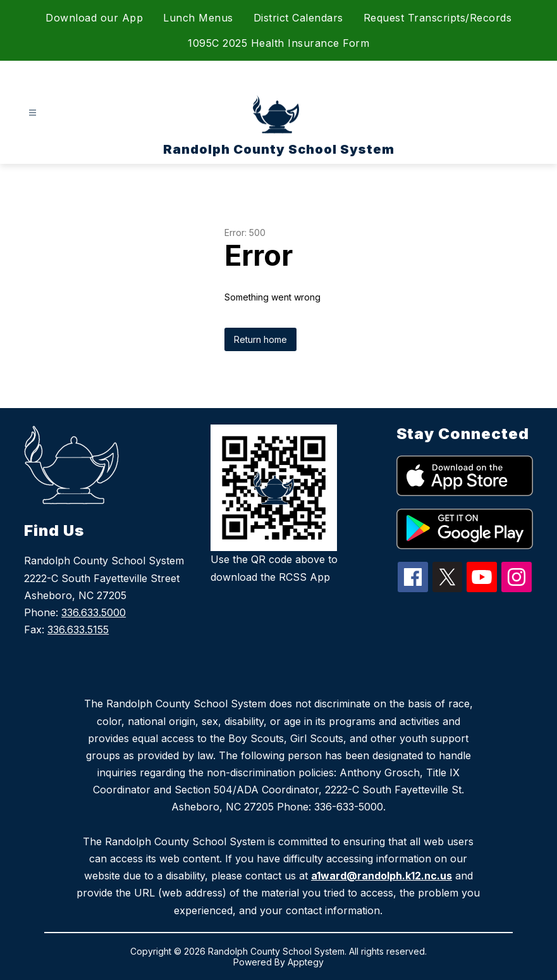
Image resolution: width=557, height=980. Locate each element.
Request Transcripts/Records (438, 18)
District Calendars (298, 18)
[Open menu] (33, 113)
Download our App (94, 18)
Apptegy (306, 962)
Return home (260, 339)
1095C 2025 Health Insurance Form (278, 43)
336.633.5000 (94, 612)
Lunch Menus (198, 18)
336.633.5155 (78, 630)
